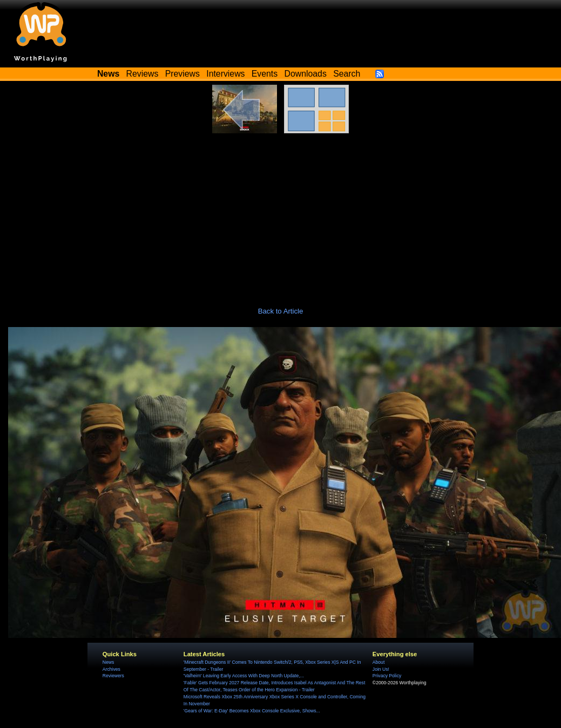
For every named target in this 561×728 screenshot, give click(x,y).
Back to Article (281, 311)
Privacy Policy (387, 676)
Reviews (143, 74)
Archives (111, 669)
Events (265, 74)
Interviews (225, 74)
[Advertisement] (281, 214)
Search (347, 74)
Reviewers (113, 676)
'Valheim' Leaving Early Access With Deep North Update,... (244, 676)
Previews (183, 74)
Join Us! (381, 669)
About (378, 662)
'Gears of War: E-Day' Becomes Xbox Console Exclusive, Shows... (252, 711)
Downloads (306, 74)
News (108, 662)
